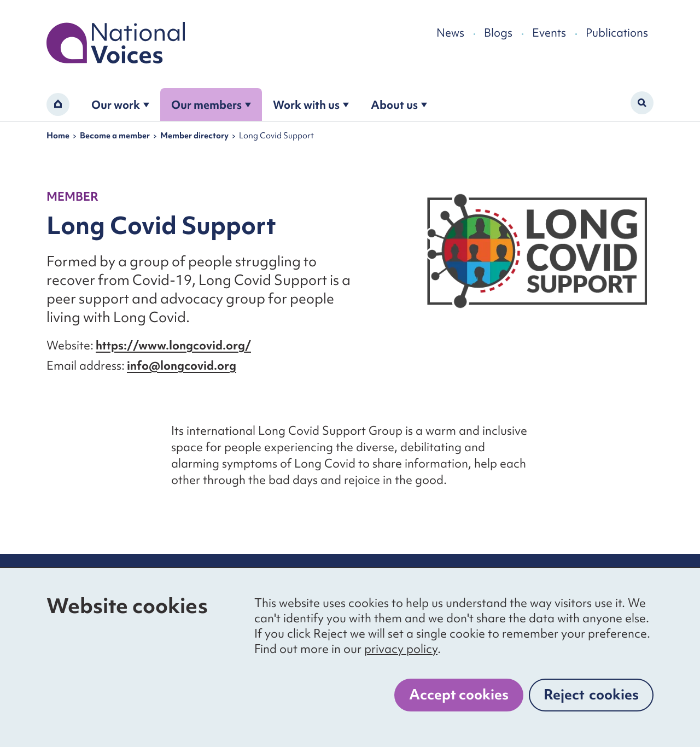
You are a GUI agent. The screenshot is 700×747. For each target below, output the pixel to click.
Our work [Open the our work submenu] (120, 105)
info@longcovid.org (182, 366)
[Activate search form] (642, 103)
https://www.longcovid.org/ (173, 345)
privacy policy (401, 649)
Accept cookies (459, 695)
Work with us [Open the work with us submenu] (311, 105)
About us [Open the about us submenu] (399, 105)
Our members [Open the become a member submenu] (211, 105)
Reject (591, 695)
